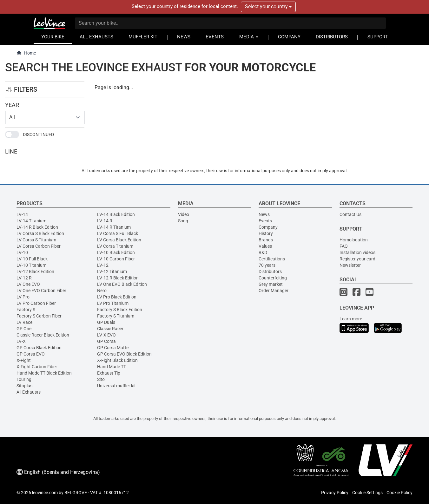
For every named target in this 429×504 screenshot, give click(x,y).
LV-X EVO (106, 335)
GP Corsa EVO (31, 354)
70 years (267, 265)
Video (184, 214)
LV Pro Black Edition (117, 297)
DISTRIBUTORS (332, 37)
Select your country (268, 7)
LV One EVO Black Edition (122, 284)
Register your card (357, 259)
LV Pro (23, 297)
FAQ (344, 246)
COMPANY (289, 37)
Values (265, 246)
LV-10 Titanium (31, 265)
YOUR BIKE (53, 37)
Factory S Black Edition (120, 310)
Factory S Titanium (116, 316)
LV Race (24, 322)
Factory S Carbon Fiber (39, 316)
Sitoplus (24, 386)
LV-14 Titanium (31, 221)
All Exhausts (29, 392)
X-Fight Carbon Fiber (37, 367)
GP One (24, 329)
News (264, 214)
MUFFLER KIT (143, 37)
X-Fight (24, 360)
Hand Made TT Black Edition (44, 373)
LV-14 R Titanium (114, 227)
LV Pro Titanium (113, 303)
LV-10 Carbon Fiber (116, 259)
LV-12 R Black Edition (118, 278)
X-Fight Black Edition (117, 360)
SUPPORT (378, 37)
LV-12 (103, 265)
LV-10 (22, 252)
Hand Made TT (112, 367)
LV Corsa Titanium (115, 246)
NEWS (184, 37)
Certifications (272, 259)
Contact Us (350, 214)
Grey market (271, 284)
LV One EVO (28, 284)
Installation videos (357, 252)
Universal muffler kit (116, 386)
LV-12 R (24, 278)
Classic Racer (110, 329)
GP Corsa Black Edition (39, 348)
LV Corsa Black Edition (119, 240)
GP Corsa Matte (113, 348)
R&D (263, 252)
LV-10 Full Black (32, 259)
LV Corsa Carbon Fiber (39, 246)
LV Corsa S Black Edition (40, 233)
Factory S (26, 310)
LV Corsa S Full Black (118, 233)
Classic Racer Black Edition (43, 335)
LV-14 (22, 214)
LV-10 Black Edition (116, 252)
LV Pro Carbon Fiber (36, 303)
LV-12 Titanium (112, 272)
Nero (102, 291)
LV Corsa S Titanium (36, 240)
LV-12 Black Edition (35, 272)
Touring (24, 379)
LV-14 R (105, 221)
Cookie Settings (367, 493)
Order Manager (274, 291)
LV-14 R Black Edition (37, 227)
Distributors (270, 272)
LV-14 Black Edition (116, 214)
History (266, 233)
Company (268, 227)
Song (183, 221)
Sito (101, 379)
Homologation (354, 240)
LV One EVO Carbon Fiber (41, 291)
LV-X (21, 341)
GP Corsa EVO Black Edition (124, 354)
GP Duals (106, 322)
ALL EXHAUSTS (96, 37)
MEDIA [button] (249, 37)
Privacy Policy (335, 493)
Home (26, 53)
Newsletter (350, 265)
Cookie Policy (399, 493)
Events (265, 221)
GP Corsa (106, 341)
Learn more (351, 319)
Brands (266, 240)
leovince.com (45, 493)
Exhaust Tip (109, 373)
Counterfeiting (273, 278)
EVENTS (215, 37)
